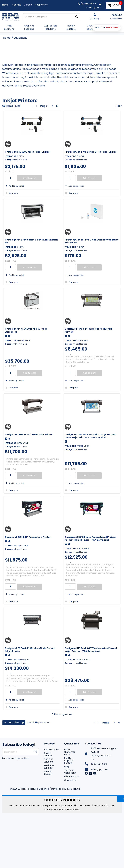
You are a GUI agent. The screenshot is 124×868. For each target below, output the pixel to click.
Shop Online (42, 5)
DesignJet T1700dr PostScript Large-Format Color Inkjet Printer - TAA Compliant (91, 436)
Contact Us (70, 780)
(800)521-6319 (87, 4)
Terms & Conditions (70, 772)
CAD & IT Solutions (92, 27)
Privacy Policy (71, 776)
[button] (107, 28)
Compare (11, 193)
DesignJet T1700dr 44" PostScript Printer (29, 434)
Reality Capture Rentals (69, 761)
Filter (119, 106)
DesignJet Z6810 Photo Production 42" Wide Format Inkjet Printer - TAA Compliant (90, 538)
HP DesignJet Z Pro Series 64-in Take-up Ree (91, 152)
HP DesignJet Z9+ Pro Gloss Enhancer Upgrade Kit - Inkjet (92, 241)
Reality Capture (71, 27)
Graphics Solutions (29, 27)
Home (5, 5)
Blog (66, 767)
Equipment (20, 38)
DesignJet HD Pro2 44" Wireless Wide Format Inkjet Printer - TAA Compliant (91, 650)
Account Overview (116, 17)
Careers (28, 5)
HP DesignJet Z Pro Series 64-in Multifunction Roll (31, 241)
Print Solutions (9, 27)
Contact (16, 5)
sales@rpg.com (99, 769)
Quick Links (72, 744)
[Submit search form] (77, 17)
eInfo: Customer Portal (70, 752)
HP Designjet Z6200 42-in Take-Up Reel (28, 152)
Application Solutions (51, 27)
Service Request (48, 773)
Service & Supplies (49, 767)
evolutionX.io (73, 789)
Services (49, 744)
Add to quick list (14, 186)
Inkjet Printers (21, 160)
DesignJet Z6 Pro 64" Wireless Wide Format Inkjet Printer (30, 650)
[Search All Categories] (52, 17)
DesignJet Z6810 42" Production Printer (28, 537)
